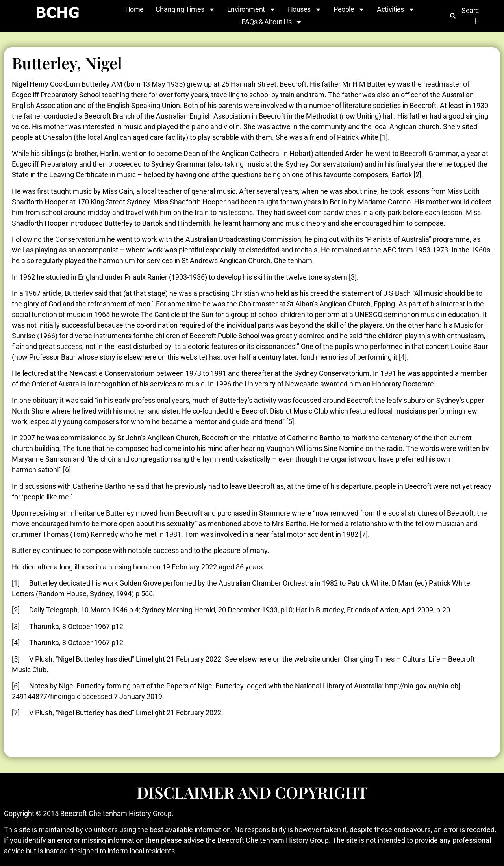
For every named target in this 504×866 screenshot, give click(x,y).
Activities (396, 9)
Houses (305, 9)
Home (134, 9)
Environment (252, 9)
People (349, 9)
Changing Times (185, 9)
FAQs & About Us (272, 22)
